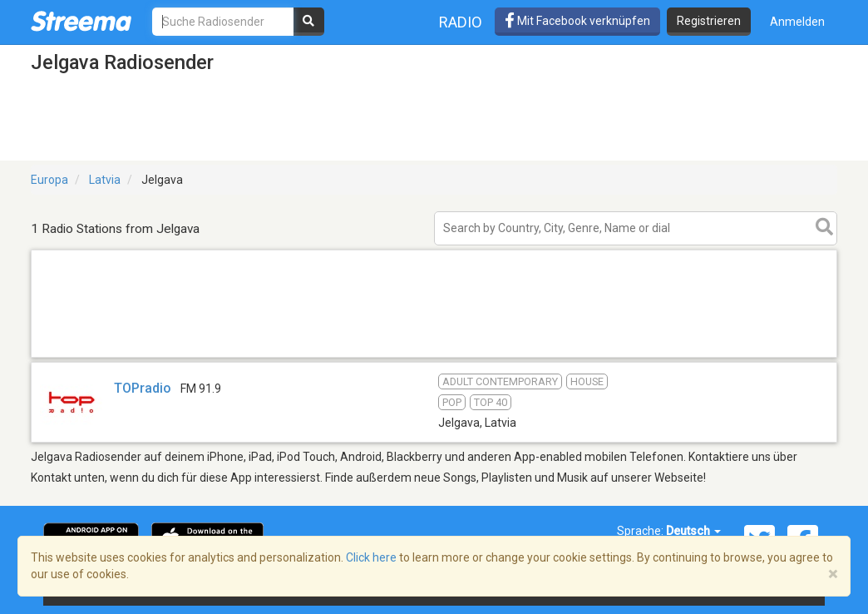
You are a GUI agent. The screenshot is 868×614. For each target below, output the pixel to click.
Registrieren (709, 21)
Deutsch (693, 531)
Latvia (105, 180)
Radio (461, 22)
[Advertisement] (434, 357)
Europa (49, 180)
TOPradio (143, 388)
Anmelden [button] (797, 22)
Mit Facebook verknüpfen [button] (577, 21)
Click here (371, 557)
